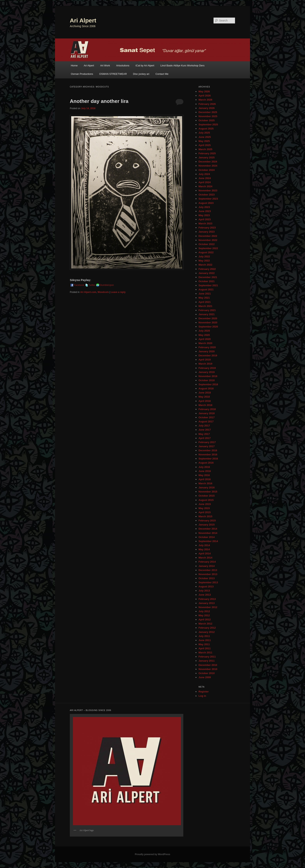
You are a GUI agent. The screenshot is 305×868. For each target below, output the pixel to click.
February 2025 (207, 153)
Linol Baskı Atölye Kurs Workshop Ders (182, 66)
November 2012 (208, 607)
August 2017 (206, 422)
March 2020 (205, 343)
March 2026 (205, 100)
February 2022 (207, 269)
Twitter (90, 285)
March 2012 (205, 624)
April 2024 (205, 182)
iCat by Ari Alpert (145, 66)
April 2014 (205, 554)
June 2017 (205, 430)
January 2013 (207, 603)
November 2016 (208, 455)
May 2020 (204, 335)
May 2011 (204, 644)
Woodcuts (103, 292)
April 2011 (205, 648)
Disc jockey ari (141, 74)
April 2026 (205, 96)
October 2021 (207, 281)
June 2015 (205, 504)
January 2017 (207, 446)
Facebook (77, 285)
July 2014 (204, 545)
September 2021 (208, 285)
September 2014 (208, 541)
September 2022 (208, 248)
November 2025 (208, 116)
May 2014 (204, 549)
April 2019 (205, 360)
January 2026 (207, 108)
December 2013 (208, 570)
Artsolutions (123, 66)
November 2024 (208, 166)
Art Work (105, 66)
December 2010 (208, 665)
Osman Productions (82, 74)
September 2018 (208, 384)
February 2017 (207, 442)
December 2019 (208, 355)
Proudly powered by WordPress (152, 854)
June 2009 (205, 677)
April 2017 (205, 438)
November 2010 (208, 669)
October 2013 (207, 578)
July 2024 (204, 174)
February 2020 (207, 347)
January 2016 (207, 488)
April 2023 (205, 219)
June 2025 (205, 137)
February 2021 (207, 310)
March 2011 (205, 653)
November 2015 (208, 492)
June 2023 (205, 211)
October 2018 (207, 380)
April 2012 (205, 620)
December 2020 (208, 318)
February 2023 (207, 228)
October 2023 (207, 195)
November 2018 (208, 376)
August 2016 (206, 463)
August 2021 (206, 289)
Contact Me (162, 74)
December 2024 (208, 162)
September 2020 (208, 327)
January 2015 (207, 525)
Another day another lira (99, 101)
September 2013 (208, 582)
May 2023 (204, 215)
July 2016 (204, 467)
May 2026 (204, 91)
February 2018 (207, 409)
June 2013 (205, 595)
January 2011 (207, 661)
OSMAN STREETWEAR (113, 74)
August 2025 (206, 129)
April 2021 (205, 302)
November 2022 (208, 240)
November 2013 (208, 574)
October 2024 (207, 170)
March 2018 (205, 405)
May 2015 (204, 508)
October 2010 (207, 673)
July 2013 (204, 591)
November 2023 (208, 190)
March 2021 (205, 306)
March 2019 (205, 364)
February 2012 (207, 628)
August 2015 (206, 500)
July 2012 (204, 611)
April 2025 (205, 145)
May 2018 (204, 397)
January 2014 (207, 566)
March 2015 (205, 516)
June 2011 (205, 640)
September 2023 (208, 199)
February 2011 (207, 657)
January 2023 (207, 232)
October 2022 (207, 244)
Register (204, 692)
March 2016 (205, 483)
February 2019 (207, 368)
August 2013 (206, 587)
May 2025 (204, 141)
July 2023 (204, 207)
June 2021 (205, 294)
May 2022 (204, 261)
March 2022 (205, 265)
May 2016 (204, 475)
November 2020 (208, 322)
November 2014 (208, 533)
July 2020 (204, 331)
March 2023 (205, 223)
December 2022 (208, 236)
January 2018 (207, 413)
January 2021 (207, 314)
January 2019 (207, 372)
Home (74, 66)
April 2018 (205, 401)
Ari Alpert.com (88, 292)
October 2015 (207, 496)
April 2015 (205, 512)
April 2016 (205, 479)
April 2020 (205, 339)
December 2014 (208, 529)
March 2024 (205, 186)
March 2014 (205, 558)
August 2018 (206, 389)
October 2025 (207, 120)
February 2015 (207, 521)
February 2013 (207, 599)
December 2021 (208, 277)
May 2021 (204, 298)
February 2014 (207, 562)
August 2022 (206, 252)
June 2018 (205, 393)
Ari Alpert (83, 20)
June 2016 (205, 471)
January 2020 (207, 351)
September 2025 (208, 124)
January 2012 (207, 632)
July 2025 (204, 133)
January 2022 (207, 273)
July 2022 (204, 256)
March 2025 (205, 149)
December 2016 (208, 450)
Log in (202, 696)
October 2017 (207, 417)
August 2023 (206, 203)
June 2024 (205, 178)
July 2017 (204, 426)
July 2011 (204, 636)
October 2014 (207, 537)
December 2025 (208, 112)
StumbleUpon (105, 285)
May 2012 (204, 615)
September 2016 (208, 459)
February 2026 (207, 104)
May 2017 (204, 434)
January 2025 (207, 157)
